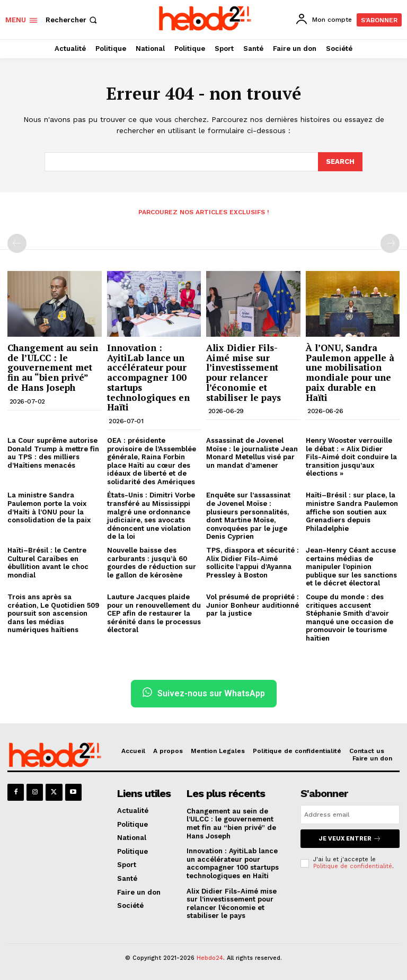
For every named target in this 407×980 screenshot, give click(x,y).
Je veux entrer (350, 839)
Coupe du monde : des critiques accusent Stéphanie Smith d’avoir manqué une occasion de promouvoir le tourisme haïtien (350, 618)
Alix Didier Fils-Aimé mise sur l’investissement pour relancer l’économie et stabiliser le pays (244, 372)
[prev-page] (17, 243)
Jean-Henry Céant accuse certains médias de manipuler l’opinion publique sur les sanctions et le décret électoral (351, 567)
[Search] (340, 162)
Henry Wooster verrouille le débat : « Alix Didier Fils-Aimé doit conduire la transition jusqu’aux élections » (351, 457)
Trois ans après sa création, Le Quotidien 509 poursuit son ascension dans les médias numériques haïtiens (53, 613)
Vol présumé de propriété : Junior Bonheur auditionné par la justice (253, 605)
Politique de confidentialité (353, 866)
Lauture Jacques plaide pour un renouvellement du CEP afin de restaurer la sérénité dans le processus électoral (154, 613)
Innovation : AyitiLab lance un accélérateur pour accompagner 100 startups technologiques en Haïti (148, 377)
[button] (72, 20)
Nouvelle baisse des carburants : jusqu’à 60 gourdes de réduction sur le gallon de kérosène (152, 563)
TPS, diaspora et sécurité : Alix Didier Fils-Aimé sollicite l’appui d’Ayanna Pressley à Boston (253, 563)
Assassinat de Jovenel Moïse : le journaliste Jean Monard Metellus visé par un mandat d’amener (252, 453)
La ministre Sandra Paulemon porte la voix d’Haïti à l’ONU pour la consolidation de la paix (49, 507)
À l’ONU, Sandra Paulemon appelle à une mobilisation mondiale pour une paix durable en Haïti (350, 372)
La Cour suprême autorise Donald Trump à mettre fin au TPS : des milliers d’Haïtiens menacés (53, 453)
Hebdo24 (210, 958)
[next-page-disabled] (390, 243)
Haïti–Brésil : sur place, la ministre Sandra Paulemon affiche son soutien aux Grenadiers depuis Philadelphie (352, 511)
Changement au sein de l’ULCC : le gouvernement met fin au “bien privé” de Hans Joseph (53, 367)
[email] (350, 815)
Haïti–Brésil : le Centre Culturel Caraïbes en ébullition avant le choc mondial (48, 563)
